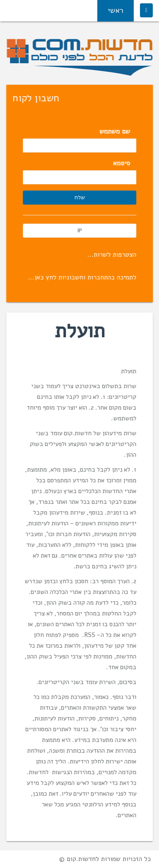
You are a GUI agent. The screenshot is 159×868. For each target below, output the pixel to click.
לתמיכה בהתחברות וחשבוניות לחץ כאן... (83, 277)
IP (80, 230)
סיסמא (122, 163)
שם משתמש (115, 131)
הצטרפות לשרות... (112, 255)
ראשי (116, 10)
